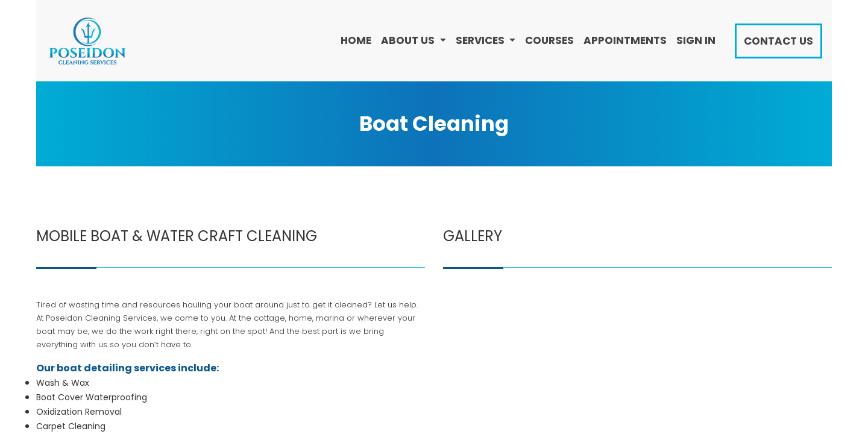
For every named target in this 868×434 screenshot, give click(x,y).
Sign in (696, 40)
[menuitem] (356, 41)
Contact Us (778, 41)
